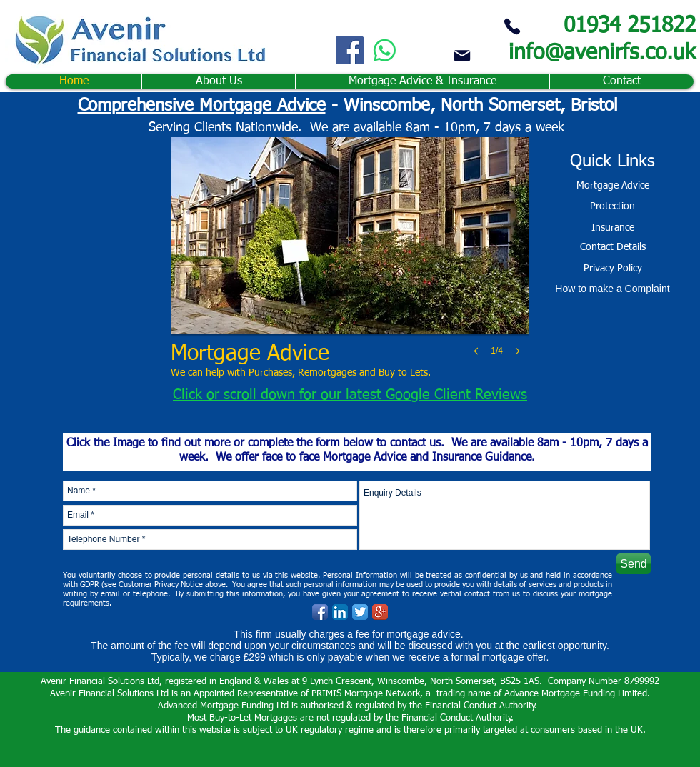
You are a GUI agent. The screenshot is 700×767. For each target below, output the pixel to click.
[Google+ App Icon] (380, 612)
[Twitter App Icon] (360, 612)
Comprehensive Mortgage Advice (202, 106)
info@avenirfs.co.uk (602, 54)
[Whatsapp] (385, 50)
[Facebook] (350, 50)
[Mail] (462, 55)
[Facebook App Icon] (320, 612)
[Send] (634, 564)
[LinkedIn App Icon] (340, 612)
